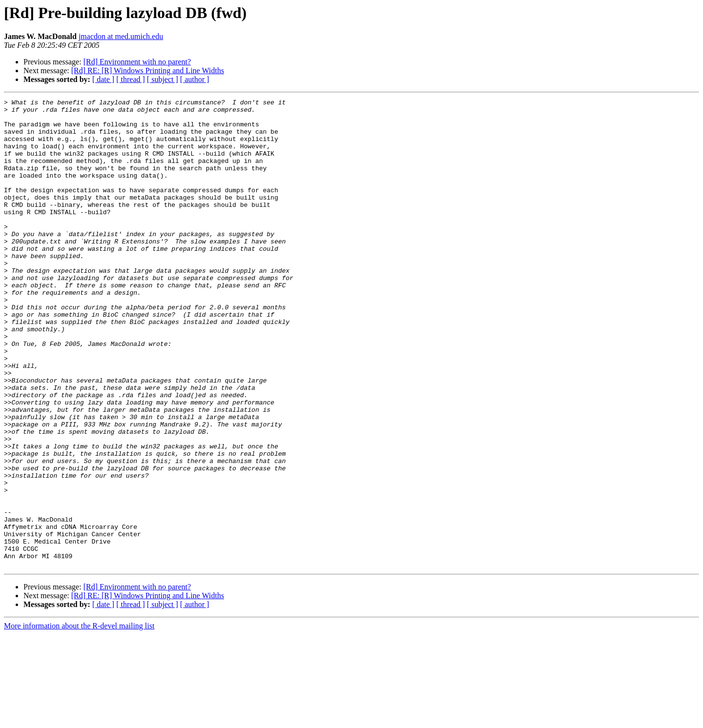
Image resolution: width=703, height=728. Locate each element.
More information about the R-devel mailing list (79, 719)
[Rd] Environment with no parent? (137, 62)
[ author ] (195, 79)
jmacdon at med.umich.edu (121, 36)
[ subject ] (163, 79)
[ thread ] (131, 79)
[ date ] (103, 79)
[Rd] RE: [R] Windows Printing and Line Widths (148, 71)
